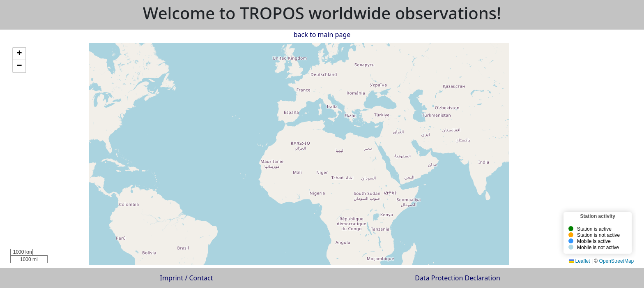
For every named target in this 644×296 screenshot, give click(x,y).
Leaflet (579, 261)
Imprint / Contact (187, 278)
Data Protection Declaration (458, 278)
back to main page (322, 35)
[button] (328, 66)
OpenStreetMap (617, 261)
